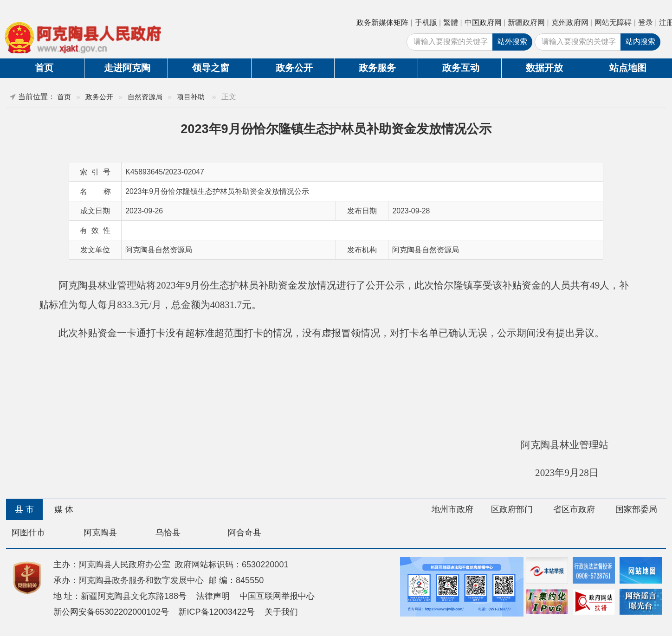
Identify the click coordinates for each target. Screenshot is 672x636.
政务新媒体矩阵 (382, 22)
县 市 (24, 509)
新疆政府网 (526, 22)
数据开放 (544, 68)
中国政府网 (483, 22)
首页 (44, 68)
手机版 (426, 22)
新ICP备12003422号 (216, 612)
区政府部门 (512, 509)
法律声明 (213, 596)
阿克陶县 (100, 533)
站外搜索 (512, 42)
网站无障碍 (613, 22)
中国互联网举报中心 (277, 596)
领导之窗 (211, 68)
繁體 (451, 22)
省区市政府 (574, 509)
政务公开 (294, 68)
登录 (646, 22)
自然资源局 (145, 97)
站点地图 (628, 68)
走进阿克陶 (127, 68)
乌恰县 (168, 533)
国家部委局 (636, 509)
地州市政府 (452, 509)
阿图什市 (28, 533)
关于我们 (281, 612)
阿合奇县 (245, 533)
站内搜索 (640, 42)
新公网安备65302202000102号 (111, 612)
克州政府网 (570, 22)
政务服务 (377, 68)
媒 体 (64, 509)
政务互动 (461, 68)
